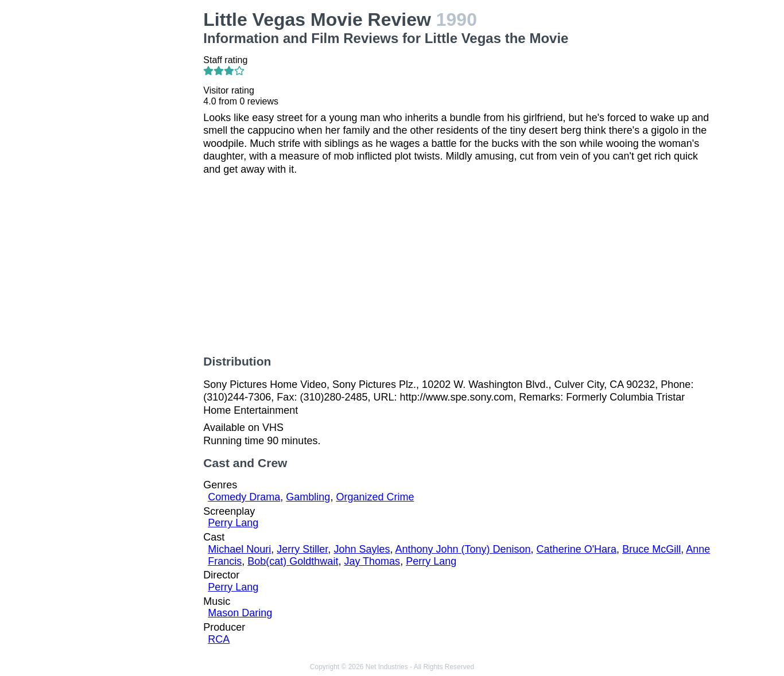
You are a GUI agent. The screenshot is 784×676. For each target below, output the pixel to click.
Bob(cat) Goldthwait (293, 561)
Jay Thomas (372, 561)
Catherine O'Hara (577, 549)
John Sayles (362, 549)
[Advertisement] (137, 181)
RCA (219, 639)
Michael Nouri (239, 549)
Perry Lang (233, 523)
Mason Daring (240, 613)
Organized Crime (375, 497)
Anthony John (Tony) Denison (463, 549)
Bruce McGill (651, 549)
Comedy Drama (244, 497)
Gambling (308, 497)
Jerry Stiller (302, 549)
